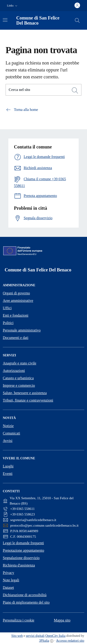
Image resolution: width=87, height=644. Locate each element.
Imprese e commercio (19, 385)
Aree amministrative (18, 301)
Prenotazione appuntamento (23, 550)
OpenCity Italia (55, 636)
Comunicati (11, 433)
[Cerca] (75, 90)
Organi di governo (16, 293)
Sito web (17, 636)
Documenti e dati (16, 338)
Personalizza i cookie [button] (19, 620)
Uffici (7, 308)
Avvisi (8, 441)
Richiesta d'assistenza (19, 565)
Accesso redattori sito (70, 641)
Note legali (11, 580)
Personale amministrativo (22, 330)
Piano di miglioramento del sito (26, 602)
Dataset (8, 588)
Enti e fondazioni (16, 315)
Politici (8, 323)
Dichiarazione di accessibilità (25, 595)
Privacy (8, 573)
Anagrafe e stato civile (19, 363)
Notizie (8, 426)
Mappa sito (62, 620)
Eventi (8, 474)
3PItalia (44, 641)
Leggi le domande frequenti (23, 543)
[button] (13, 6)
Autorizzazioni (14, 371)
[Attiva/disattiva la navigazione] (5, 20)
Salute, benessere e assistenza (25, 393)
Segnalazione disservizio (21, 558)
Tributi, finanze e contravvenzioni (28, 400)
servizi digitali (35, 636)
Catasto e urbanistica (18, 378)
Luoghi (8, 466)
